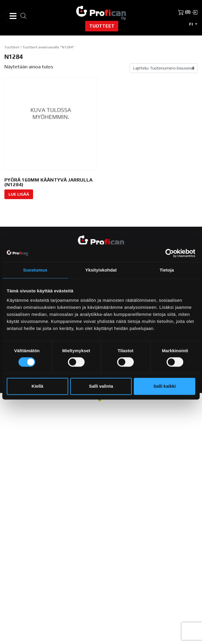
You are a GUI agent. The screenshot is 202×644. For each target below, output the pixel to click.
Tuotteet (102, 26)
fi (191, 24)
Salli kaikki (165, 386)
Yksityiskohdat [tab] (101, 270)
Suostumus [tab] (35, 270)
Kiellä (37, 386)
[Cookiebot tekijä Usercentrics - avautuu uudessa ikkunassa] (170, 253)
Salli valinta (101, 386)
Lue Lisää (19, 194)
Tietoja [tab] (167, 270)
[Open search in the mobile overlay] (23, 15)
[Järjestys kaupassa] (164, 68)
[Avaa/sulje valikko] (13, 16)
